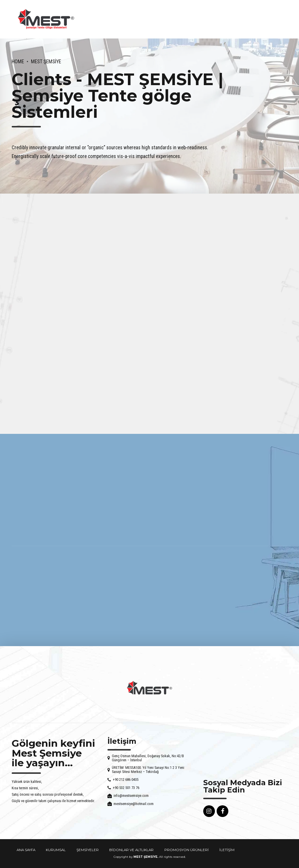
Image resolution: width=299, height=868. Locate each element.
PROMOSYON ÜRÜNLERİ (187, 850)
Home (18, 62)
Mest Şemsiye (46, 62)
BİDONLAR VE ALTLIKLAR (131, 850)
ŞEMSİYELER (88, 850)
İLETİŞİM (227, 850)
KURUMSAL (56, 850)
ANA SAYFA (26, 850)
